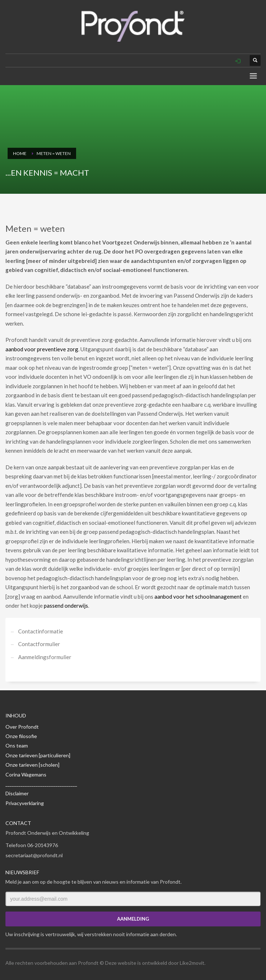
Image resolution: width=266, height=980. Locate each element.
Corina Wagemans (26, 774)
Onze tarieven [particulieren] (38, 755)
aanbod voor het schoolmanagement (198, 596)
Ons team (17, 746)
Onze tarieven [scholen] (32, 765)
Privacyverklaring (25, 803)
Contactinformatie (41, 631)
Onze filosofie (21, 736)
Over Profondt (22, 727)
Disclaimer (17, 793)
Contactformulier (39, 644)
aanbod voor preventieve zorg (42, 349)
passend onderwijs (66, 606)
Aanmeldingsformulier (45, 657)
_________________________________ (41, 784)
